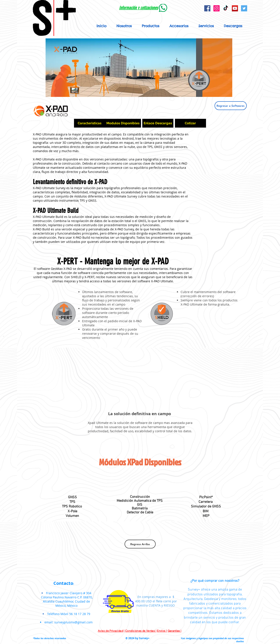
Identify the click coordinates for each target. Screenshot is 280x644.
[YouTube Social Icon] (235, 8)
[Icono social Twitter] (244, 8)
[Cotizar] (190, 123)
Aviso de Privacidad (110, 631)
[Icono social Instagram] (217, 8)
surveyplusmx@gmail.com (73, 622)
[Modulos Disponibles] (123, 123)
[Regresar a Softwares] (231, 106)
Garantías (174, 631)
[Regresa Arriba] (140, 544)
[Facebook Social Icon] (207, 8)
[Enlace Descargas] (158, 123)
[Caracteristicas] (90, 123)
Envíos (162, 631)
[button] (151, 26)
